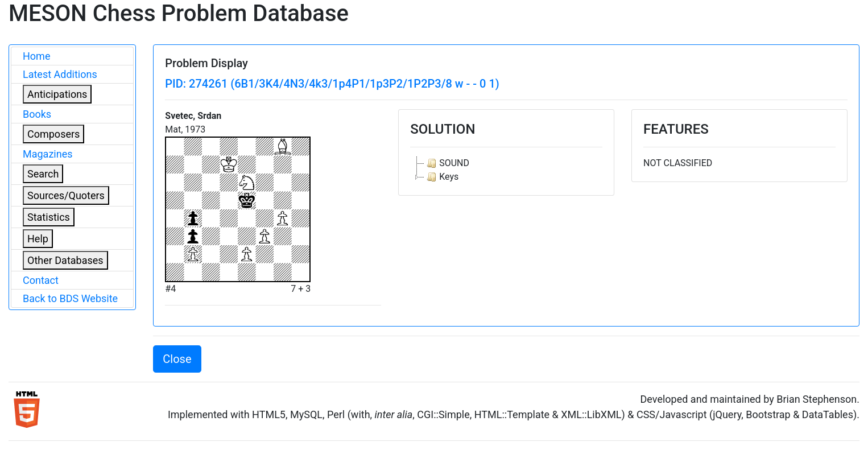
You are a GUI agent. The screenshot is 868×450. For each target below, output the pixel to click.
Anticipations (57, 94)
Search (43, 174)
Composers (53, 134)
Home (36, 56)
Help (38, 239)
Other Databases (65, 260)
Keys (441, 177)
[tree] (506, 170)
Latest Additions (60, 74)
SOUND (447, 163)
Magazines (48, 154)
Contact (41, 280)
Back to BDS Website (70, 298)
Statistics (49, 217)
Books (37, 114)
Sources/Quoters (66, 195)
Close (177, 359)
